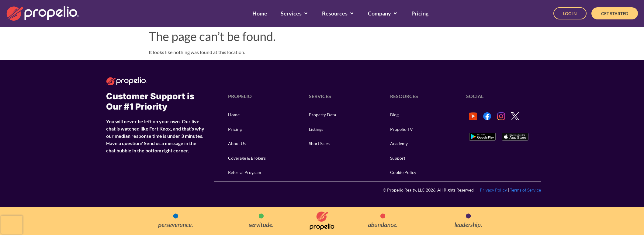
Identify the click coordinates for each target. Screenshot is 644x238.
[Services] (295, 14)
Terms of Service (525, 190)
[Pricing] (420, 14)
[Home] (260, 14)
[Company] (383, 14)
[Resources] (338, 14)
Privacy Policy (493, 190)
